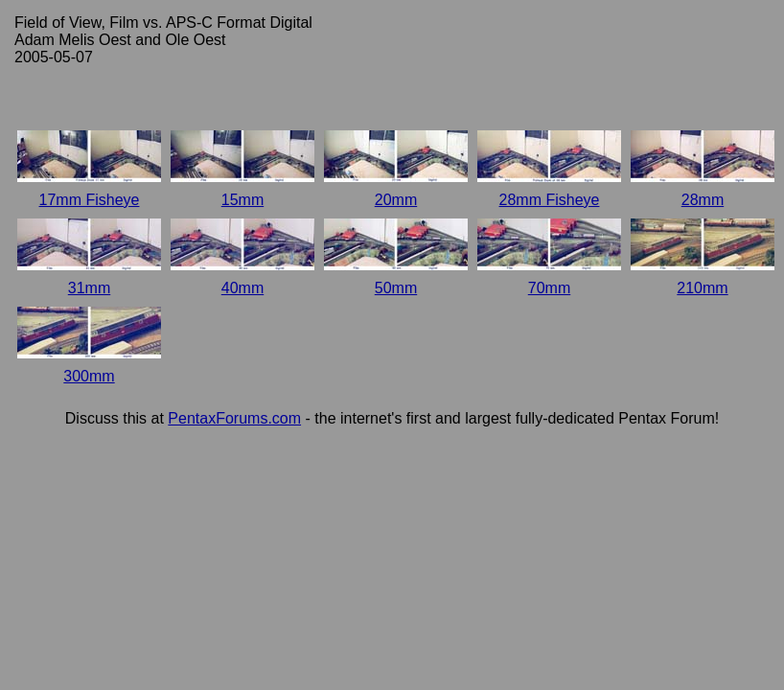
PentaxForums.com (234, 418)
